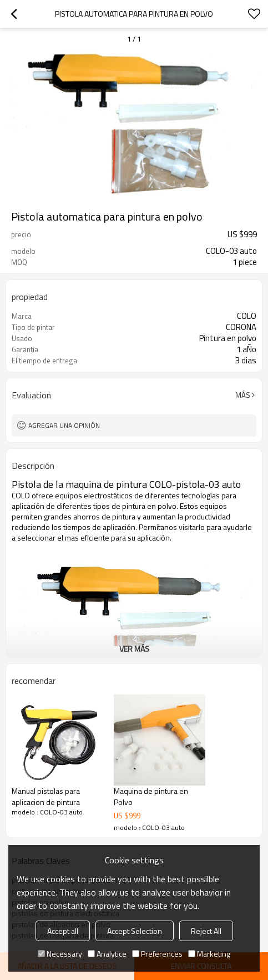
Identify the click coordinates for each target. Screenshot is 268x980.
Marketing (209, 954)
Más (243, 395)
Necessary (60, 954)
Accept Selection (135, 931)
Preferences (157, 954)
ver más (134, 649)
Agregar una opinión (64, 425)
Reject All (206, 931)
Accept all (63, 931)
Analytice (107, 954)
